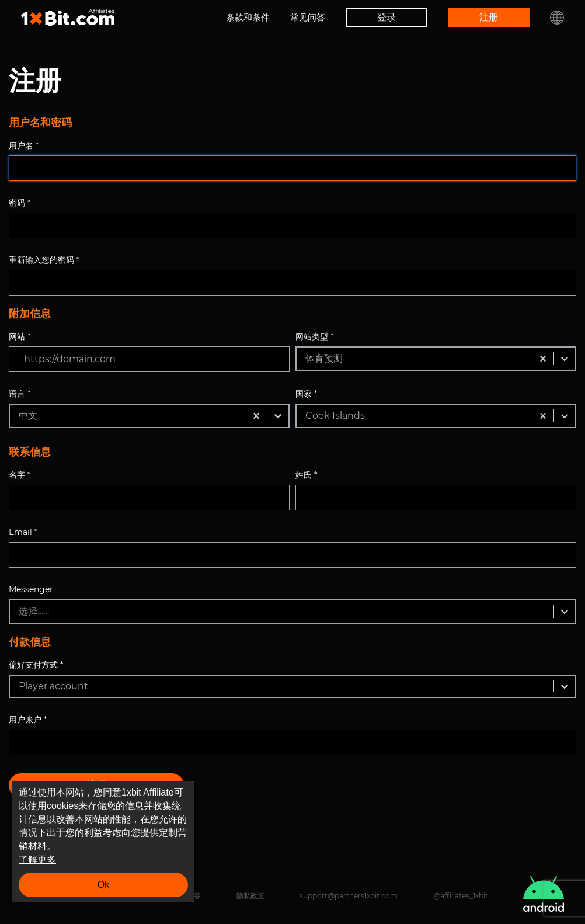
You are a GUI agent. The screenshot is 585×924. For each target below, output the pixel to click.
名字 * (20, 475)
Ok (103, 885)
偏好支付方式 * (36, 665)
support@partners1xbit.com (349, 896)
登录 (386, 17)
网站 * (20, 336)
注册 (489, 17)
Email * (23, 532)
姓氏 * (306, 475)
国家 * (306, 394)
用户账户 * (28, 720)
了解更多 (37, 859)
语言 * (20, 394)
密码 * (20, 203)
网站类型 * (314, 336)
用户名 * (24, 145)
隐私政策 (250, 896)
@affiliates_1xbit (461, 896)
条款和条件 (248, 17)
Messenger (31, 589)
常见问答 (308, 17)
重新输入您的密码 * (44, 260)
